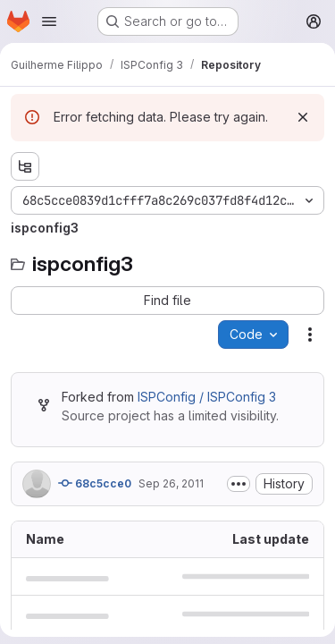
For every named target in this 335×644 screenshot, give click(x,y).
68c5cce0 (95, 483)
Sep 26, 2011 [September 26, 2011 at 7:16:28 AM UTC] (171, 483)
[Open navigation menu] (49, 21)
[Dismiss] (303, 117)
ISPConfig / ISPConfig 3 (207, 397)
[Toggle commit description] (239, 484)
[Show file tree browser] (25, 166)
